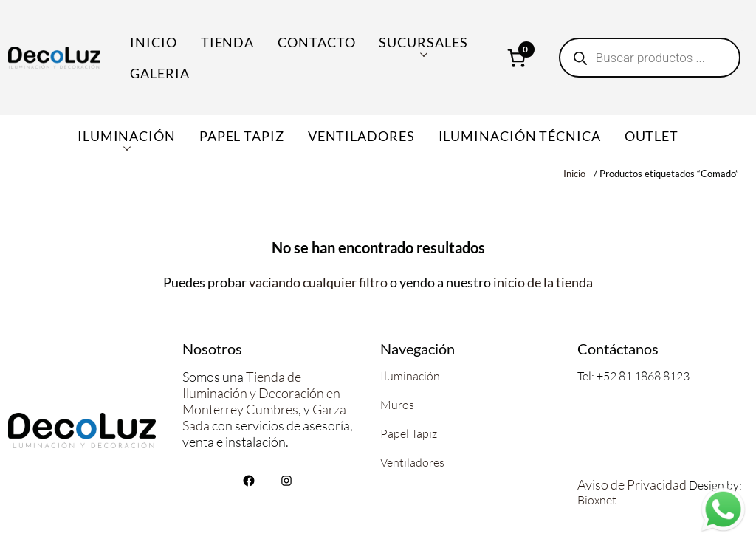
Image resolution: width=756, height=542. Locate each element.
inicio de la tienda (543, 282)
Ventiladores (412, 462)
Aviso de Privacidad (632, 484)
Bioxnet (597, 500)
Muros (397, 405)
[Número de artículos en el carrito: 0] (517, 58)
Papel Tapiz (409, 433)
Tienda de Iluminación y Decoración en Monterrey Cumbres (261, 393)
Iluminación (410, 376)
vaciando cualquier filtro (318, 282)
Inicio (153, 42)
